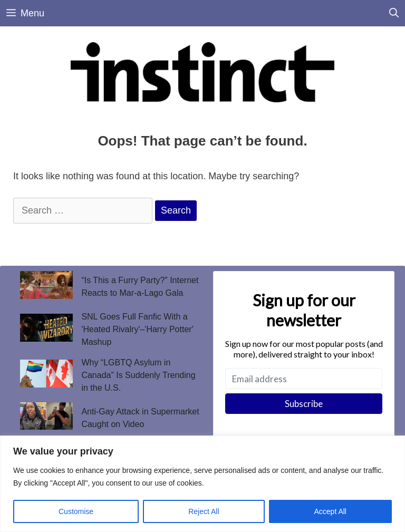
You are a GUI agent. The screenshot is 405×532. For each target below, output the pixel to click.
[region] (202, 484)
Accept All (330, 511)
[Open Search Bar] (394, 13)
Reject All (204, 511)
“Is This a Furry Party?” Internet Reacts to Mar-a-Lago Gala (140, 287)
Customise (76, 511)
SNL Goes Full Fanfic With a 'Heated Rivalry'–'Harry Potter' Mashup (137, 329)
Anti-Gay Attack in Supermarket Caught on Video (140, 418)
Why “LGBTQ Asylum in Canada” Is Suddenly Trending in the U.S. (138, 375)
